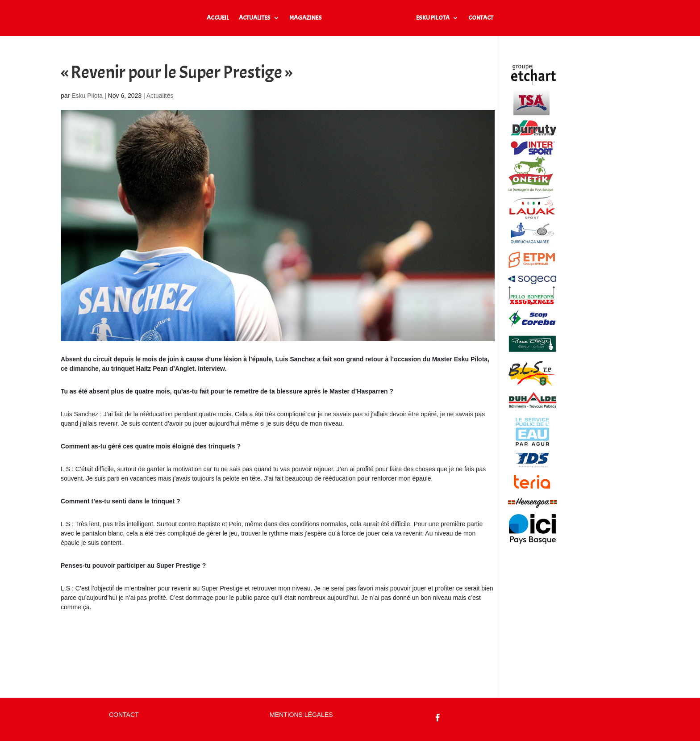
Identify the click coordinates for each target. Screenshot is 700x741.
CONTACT (481, 18)
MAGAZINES (306, 18)
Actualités (160, 96)
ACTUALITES (255, 18)
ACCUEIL (218, 18)
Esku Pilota (87, 96)
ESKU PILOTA (433, 18)
